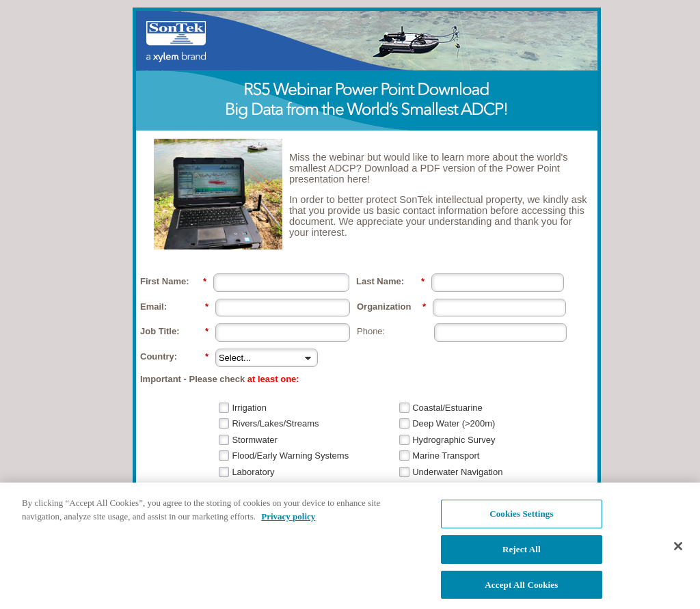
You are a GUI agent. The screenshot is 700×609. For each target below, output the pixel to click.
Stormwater (254, 440)
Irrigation (249, 408)
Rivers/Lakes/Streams (275, 423)
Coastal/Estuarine (447, 408)
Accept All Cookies (521, 592)
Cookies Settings (521, 521)
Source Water (259, 488)
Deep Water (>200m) (454, 423)
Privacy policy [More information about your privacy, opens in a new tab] (288, 523)
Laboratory (253, 472)
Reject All (522, 556)
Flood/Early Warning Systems (290, 456)
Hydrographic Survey (454, 440)
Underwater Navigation (457, 472)
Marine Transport (446, 456)
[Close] (678, 554)
